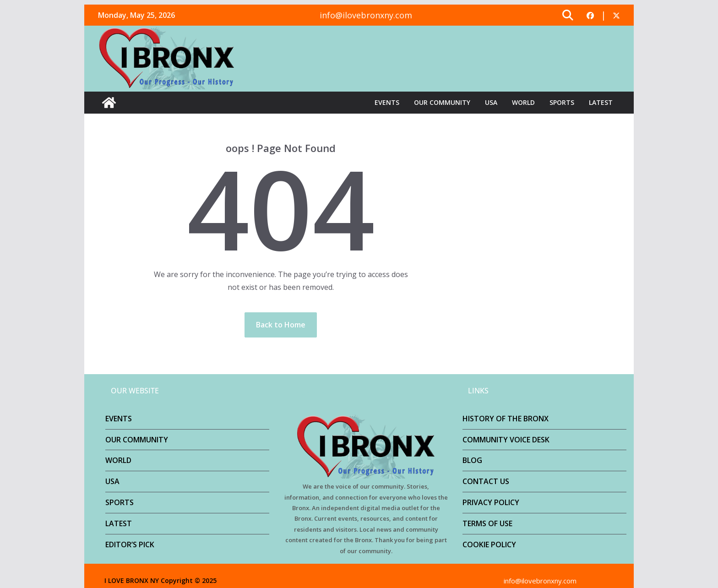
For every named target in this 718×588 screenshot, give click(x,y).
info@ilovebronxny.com (366, 15)
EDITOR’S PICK (130, 544)
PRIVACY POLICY (491, 502)
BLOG (472, 460)
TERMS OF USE (487, 523)
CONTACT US (486, 481)
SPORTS (562, 102)
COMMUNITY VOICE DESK (506, 440)
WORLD (523, 102)
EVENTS (387, 102)
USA (491, 102)
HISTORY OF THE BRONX (506, 419)
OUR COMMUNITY (442, 102)
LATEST (601, 102)
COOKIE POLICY (489, 544)
